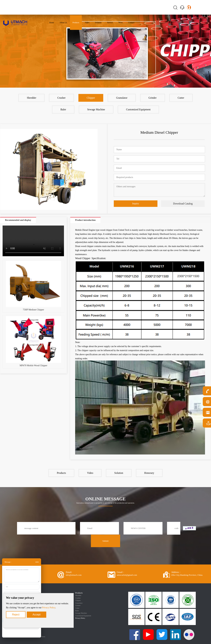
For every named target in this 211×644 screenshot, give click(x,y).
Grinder (78, 605)
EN (179, 22)
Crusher (78, 598)
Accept (37, 615)
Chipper (78, 600)
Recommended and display (18, 220)
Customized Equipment (83, 616)
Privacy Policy (49, 608)
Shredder (78, 595)
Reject (16, 615)
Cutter (77, 608)
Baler (77, 611)
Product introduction (85, 220)
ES (185, 22)
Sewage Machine (81, 613)
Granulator (79, 603)
